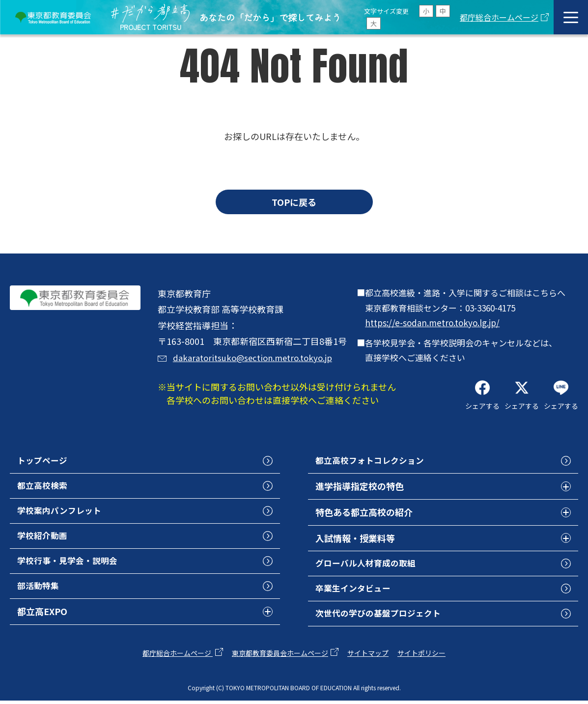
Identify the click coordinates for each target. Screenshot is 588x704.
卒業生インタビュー (355, 590)
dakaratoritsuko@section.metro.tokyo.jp (257, 357)
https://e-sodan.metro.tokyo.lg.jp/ (432, 323)
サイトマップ (368, 656)
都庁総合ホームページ (499, 17)
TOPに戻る (294, 202)
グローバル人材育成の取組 (368, 564)
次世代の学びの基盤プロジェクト (382, 616)
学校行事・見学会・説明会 (70, 564)
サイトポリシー (421, 656)
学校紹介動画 (44, 538)
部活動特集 (39, 590)
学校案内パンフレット (61, 513)
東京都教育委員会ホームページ (280, 656)
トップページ (44, 461)
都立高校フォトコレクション (373, 461)
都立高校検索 (44, 487)
